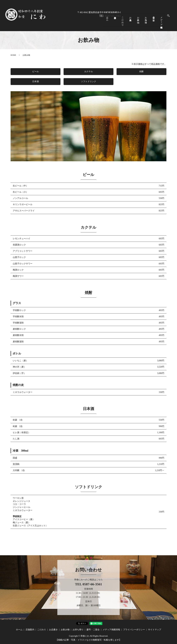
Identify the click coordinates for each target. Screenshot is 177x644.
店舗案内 (133, 22)
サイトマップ (155, 630)
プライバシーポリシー (134, 630)
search (168, 19)
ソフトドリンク (88, 81)
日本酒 (36, 81)
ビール (36, 72)
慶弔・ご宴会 (158, 19)
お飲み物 (148, 20)
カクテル (88, 72)
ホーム (128, 20)
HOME (13, 55)
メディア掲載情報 (163, 22)
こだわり (138, 22)
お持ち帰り (153, 21)
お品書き (143, 20)
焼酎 (141, 72)
